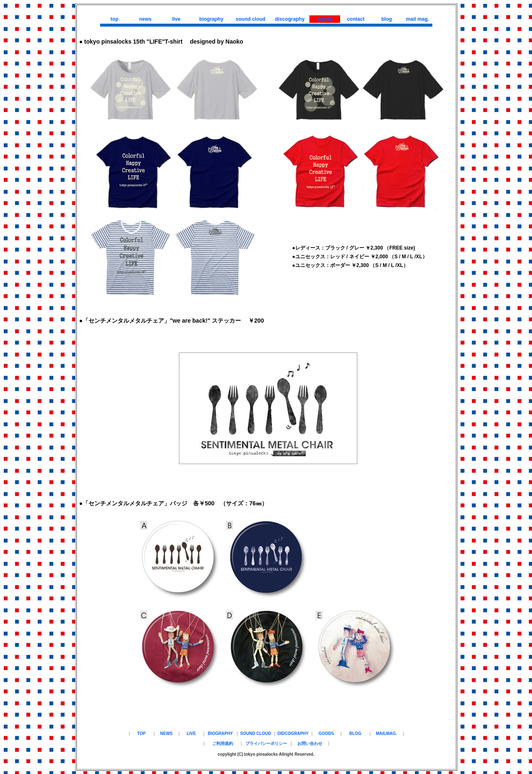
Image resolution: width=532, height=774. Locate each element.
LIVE (191, 734)
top (114, 19)
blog (386, 19)
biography (211, 19)
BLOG (355, 734)
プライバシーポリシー (266, 743)
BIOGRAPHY (220, 734)
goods (325, 19)
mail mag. (418, 19)
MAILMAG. (386, 734)
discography (290, 19)
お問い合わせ (310, 743)
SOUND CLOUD (255, 734)
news (145, 19)
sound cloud (251, 19)
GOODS (326, 734)
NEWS (167, 734)
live (176, 19)
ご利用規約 (223, 743)
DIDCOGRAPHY (293, 734)
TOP (141, 734)
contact (356, 19)
